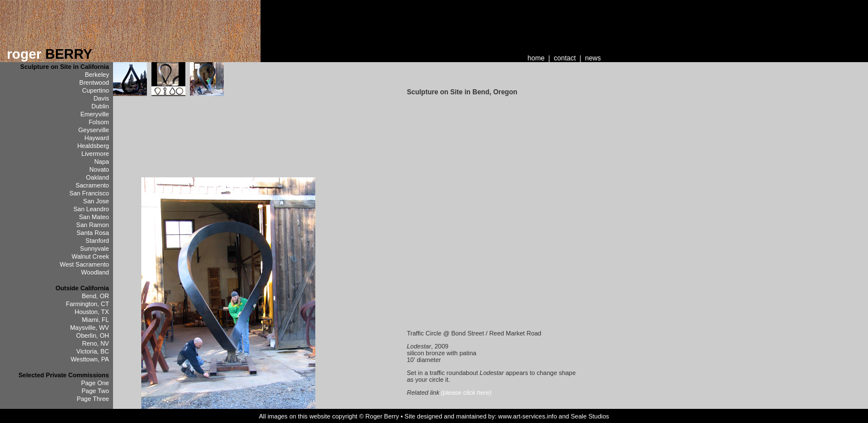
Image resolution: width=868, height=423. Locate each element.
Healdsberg (93, 146)
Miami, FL (96, 320)
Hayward (97, 138)
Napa (102, 162)
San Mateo (94, 217)
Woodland (95, 272)
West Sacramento (84, 264)
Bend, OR (96, 296)
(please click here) (466, 393)
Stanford (97, 241)
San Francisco (89, 193)
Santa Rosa (92, 233)
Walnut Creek (90, 256)
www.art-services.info (528, 416)
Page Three (93, 399)
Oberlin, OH (93, 335)
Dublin (100, 106)
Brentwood (94, 82)
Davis (101, 98)
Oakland (97, 177)
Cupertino (96, 90)
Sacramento (92, 185)
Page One (95, 383)
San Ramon (93, 225)
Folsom (99, 122)
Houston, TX (92, 312)
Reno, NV (96, 343)
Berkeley (97, 75)
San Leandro (91, 209)
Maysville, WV (90, 328)
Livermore (95, 154)
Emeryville (95, 114)
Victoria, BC (93, 351)
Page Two (95, 391)
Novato (99, 169)
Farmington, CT (88, 304)
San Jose (96, 201)
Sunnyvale (95, 248)
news (593, 58)
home (536, 58)
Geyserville (94, 130)
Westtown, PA (90, 359)
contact (565, 58)
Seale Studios (590, 416)
